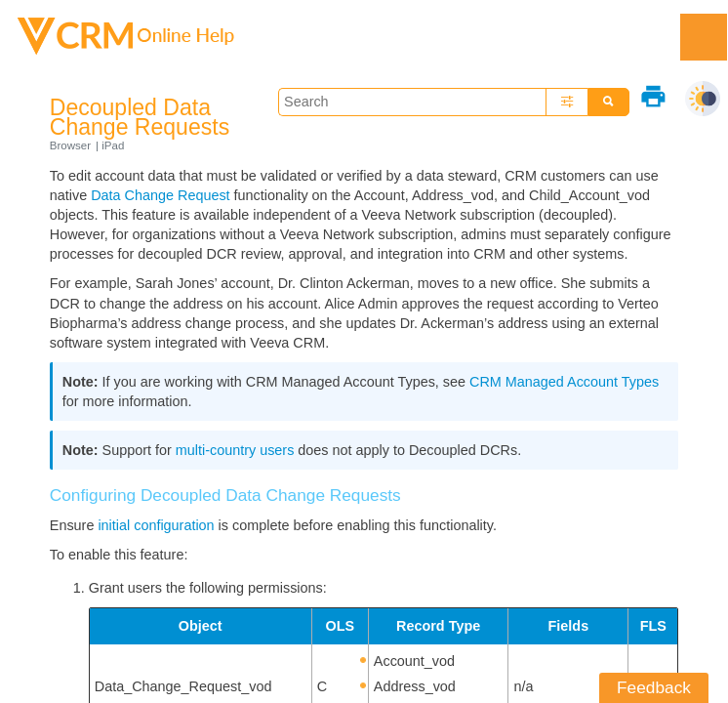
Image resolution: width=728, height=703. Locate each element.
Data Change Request (160, 195)
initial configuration (156, 525)
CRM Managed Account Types (564, 382)
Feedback (654, 687)
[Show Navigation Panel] (704, 37)
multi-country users (235, 450)
